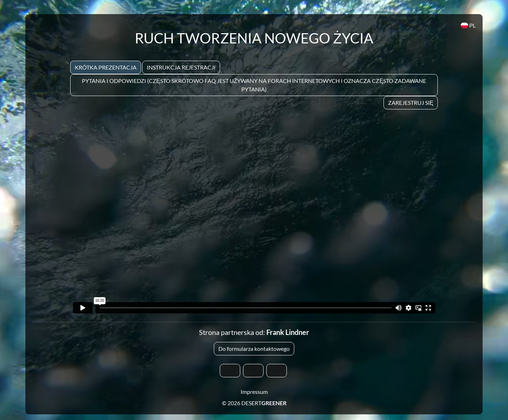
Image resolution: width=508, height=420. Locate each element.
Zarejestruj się (411, 103)
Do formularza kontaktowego (254, 349)
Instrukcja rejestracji (181, 67)
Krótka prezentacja (106, 67)
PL (468, 25)
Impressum (254, 392)
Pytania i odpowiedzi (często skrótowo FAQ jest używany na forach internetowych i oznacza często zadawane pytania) (254, 85)
